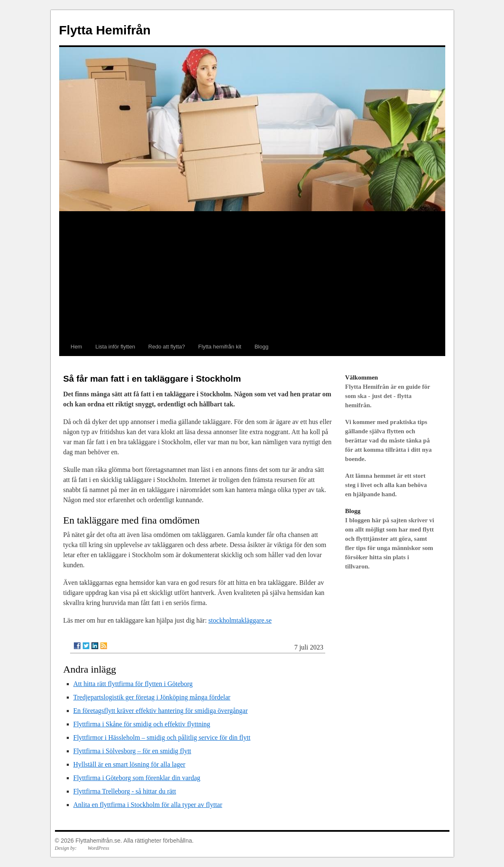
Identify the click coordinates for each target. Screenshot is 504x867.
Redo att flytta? (166, 347)
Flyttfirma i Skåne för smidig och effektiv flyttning (142, 724)
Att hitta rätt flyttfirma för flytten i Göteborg (133, 684)
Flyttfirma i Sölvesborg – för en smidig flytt (132, 751)
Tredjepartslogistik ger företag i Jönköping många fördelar (152, 697)
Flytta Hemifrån (105, 30)
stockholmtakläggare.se (240, 620)
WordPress (98, 848)
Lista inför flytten (115, 347)
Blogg (261, 347)
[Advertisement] (252, 275)
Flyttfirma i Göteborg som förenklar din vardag (137, 778)
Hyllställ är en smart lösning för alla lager (129, 764)
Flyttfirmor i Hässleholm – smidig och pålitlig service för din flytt (162, 737)
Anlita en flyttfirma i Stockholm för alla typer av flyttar (148, 805)
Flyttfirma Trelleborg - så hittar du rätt (125, 791)
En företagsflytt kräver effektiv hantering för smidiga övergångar (161, 711)
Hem (76, 347)
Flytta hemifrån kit (220, 347)
